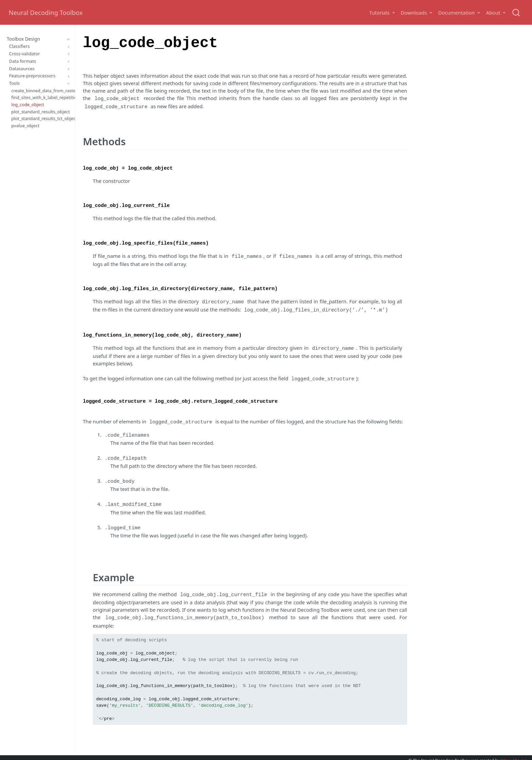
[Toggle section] (67, 39)
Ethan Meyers (514, 750)
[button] (382, 13)
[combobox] (516, 13)
